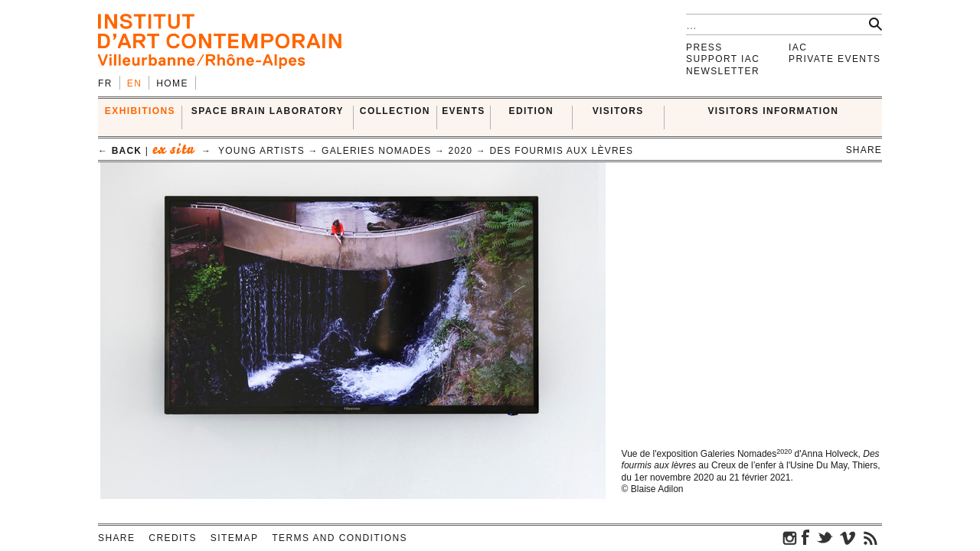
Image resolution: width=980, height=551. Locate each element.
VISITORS (618, 111)
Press (704, 47)
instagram (790, 537)
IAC (798, 47)
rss (871, 537)
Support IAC (723, 59)
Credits (172, 538)
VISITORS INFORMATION (773, 111)
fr (105, 83)
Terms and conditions (340, 538)
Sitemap (234, 538)
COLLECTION (395, 111)
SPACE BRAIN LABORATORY (268, 111)
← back (120, 151)
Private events (835, 59)
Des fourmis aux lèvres (561, 151)
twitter (825, 537)
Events (463, 111)
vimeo (848, 537)
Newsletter (723, 71)
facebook (805, 537)
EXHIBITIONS (140, 111)
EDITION (531, 111)
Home (172, 83)
